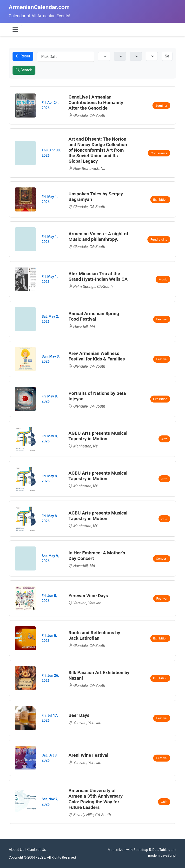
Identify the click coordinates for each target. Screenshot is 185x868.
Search (24, 70)
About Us (17, 850)
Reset (23, 56)
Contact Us (37, 850)
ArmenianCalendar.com (39, 7)
